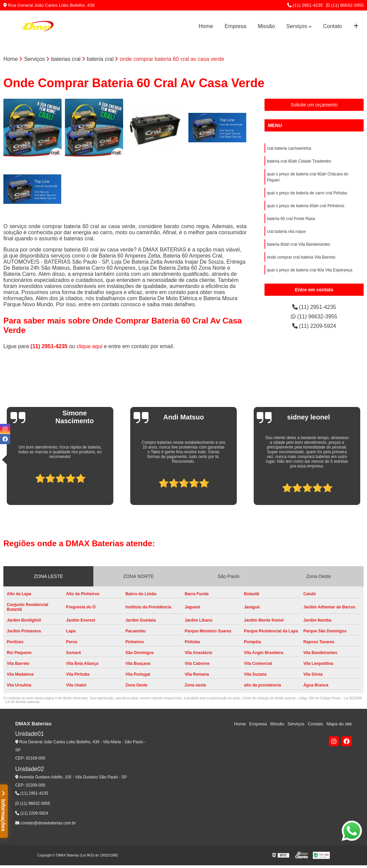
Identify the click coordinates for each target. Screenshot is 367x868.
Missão (266, 26)
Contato (332, 26)
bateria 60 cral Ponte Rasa (291, 219)
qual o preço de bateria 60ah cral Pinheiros (306, 206)
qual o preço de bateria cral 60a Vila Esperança (310, 270)
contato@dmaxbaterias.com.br (45, 823)
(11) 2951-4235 (305, 5)
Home (206, 26)
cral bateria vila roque (286, 232)
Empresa (235, 26)
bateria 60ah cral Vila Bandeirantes (299, 244)
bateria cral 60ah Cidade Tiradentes (299, 161)
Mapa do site (339, 724)
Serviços (297, 26)
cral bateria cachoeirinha (289, 148)
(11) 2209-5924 (314, 326)
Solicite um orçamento (314, 105)
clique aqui (89, 346)
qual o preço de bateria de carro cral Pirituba (307, 193)
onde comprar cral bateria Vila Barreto (301, 257)
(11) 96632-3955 (345, 5)
